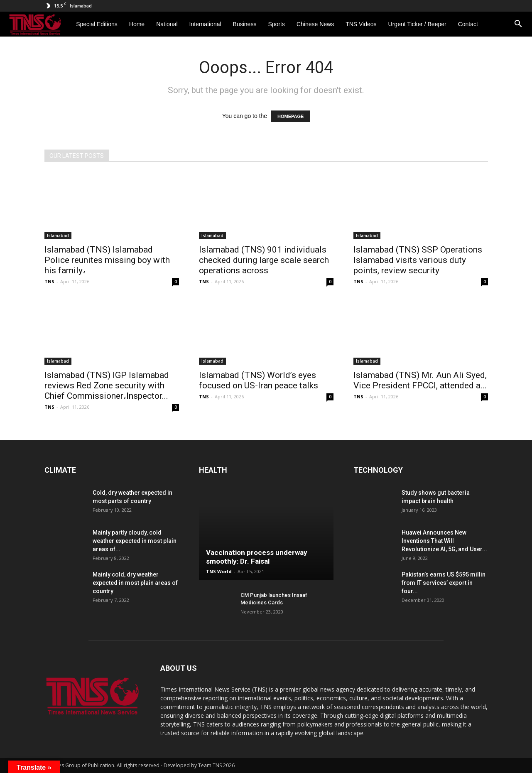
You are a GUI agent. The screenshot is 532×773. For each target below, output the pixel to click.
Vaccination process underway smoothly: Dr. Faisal (257, 557)
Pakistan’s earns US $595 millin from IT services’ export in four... (444, 583)
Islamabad (58, 236)
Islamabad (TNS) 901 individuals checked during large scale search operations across (264, 260)
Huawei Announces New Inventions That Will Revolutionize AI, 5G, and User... (444, 541)
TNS (49, 281)
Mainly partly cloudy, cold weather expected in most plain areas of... (135, 541)
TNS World (219, 571)
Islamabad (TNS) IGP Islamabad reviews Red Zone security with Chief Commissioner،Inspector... (107, 385)
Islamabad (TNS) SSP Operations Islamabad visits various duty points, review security (418, 260)
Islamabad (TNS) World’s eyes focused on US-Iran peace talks (259, 380)
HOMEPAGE (291, 116)
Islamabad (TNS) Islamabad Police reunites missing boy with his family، (107, 260)
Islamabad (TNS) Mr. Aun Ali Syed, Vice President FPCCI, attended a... (420, 380)
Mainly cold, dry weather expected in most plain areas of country (135, 583)
